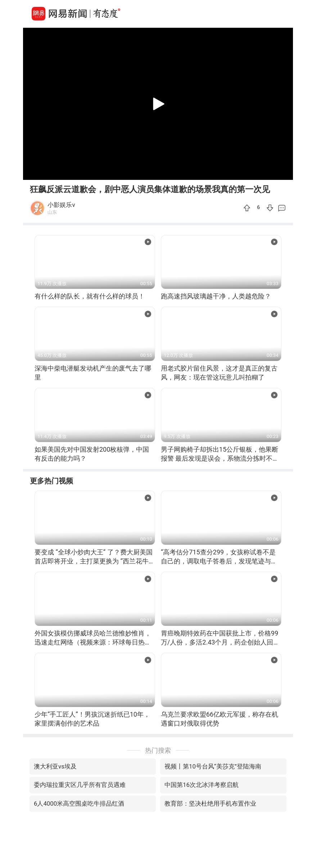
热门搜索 (158, 750)
